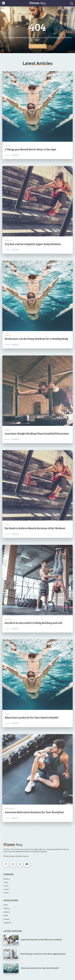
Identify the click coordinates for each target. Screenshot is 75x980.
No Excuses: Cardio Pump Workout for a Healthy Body (36, 339)
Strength (9, 241)
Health (7, 714)
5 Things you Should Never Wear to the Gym (30, 149)
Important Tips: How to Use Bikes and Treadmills (41, 939)
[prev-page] (35, 830)
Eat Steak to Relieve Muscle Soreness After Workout (35, 528)
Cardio (7, 146)
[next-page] (40, 830)
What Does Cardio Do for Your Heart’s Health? (32, 717)
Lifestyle (8, 619)
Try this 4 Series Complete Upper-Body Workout (33, 244)
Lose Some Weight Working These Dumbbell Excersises (37, 433)
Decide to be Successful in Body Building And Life (34, 623)
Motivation (9, 809)
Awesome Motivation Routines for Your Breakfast (34, 812)
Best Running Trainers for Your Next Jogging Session (43, 954)
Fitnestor (8, 155)
